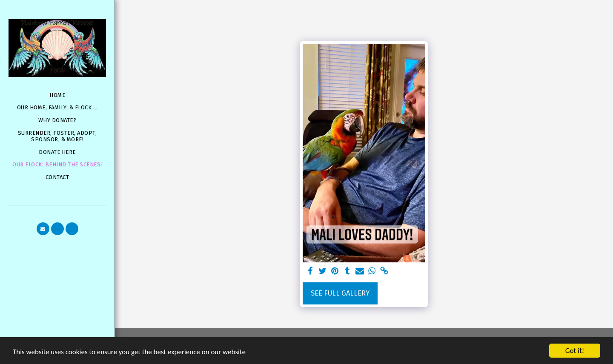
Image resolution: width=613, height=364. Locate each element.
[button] (43, 229)
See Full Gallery (340, 293)
